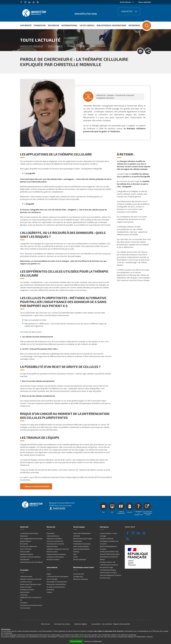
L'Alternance (24, 595)
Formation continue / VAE (108, 562)
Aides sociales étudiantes (81, 546)
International (69, 25)
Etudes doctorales (52, 546)
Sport (75, 554)
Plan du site (45, 624)
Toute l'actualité (55, 46)
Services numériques (80, 560)
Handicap (76, 552)
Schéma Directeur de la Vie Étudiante (31, 562)
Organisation (24, 536)
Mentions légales (81, 624)
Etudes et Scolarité (26, 587)
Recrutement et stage (106, 567)
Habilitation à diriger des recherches (58, 549)
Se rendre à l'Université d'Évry (56, 587)
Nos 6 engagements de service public (31, 539)
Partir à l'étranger (52, 579)
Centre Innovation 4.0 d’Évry (108, 573)
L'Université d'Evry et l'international (57, 577)
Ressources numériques (81, 579)
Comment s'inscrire (26, 582)
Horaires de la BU (79, 574)
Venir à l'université (26, 549)
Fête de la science (52, 552)
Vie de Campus (87, 25)
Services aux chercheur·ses (55, 541)
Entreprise (134, 25)
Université (26, 25)
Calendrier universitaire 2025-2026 (31, 579)
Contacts (49, 592)
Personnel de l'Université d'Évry (56, 584)
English (49, 574)
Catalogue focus (78, 577)
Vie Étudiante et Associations (82, 544)
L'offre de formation (26, 577)
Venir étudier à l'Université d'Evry (57, 582)
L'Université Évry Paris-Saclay (29, 533)
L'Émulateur (24, 603)
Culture (76, 557)
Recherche (54, 25)
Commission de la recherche (55, 544)
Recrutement (24, 544)
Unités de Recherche (53, 536)
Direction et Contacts (53, 560)
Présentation (51, 533)
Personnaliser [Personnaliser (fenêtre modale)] (76, 641)
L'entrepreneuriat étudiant (108, 570)
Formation (40, 25)
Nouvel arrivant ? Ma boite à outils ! (31, 584)
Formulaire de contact (62, 624)
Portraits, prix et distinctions (29, 546)
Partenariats (50, 590)
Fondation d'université (107, 539)
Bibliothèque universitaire (111, 25)
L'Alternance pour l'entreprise (109, 565)
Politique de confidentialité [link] (93, 641)
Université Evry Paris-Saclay (32, 46)
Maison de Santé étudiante (81, 549)
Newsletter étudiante (26, 554)
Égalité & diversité (26, 541)
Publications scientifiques (54, 539)
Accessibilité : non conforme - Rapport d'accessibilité (111, 624)
